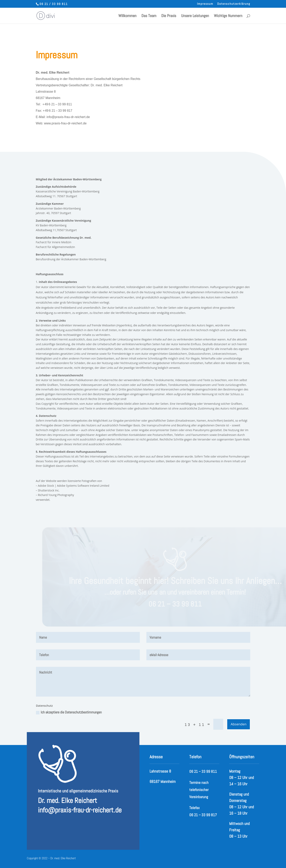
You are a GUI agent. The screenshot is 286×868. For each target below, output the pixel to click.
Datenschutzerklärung (234, 4)
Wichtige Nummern (228, 16)
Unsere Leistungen (195, 16)
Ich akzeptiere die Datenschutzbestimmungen (69, 712)
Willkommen (127, 16)
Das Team (149, 16)
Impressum (205, 4)
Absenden (239, 724)
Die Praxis (169, 16)
